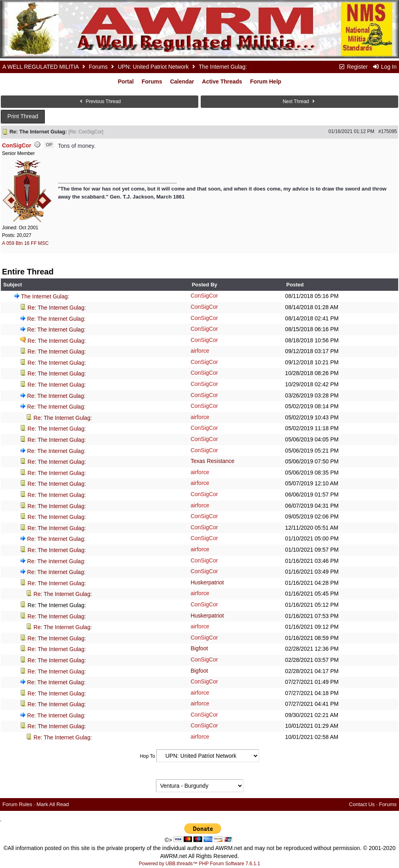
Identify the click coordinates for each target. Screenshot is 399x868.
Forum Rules (17, 804)
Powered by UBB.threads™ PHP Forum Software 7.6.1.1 (199, 864)
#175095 (388, 131)
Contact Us (362, 804)
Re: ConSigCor (86, 132)
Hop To (148, 756)
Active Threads (222, 81)
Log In (385, 67)
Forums (98, 67)
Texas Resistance (213, 461)
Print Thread (23, 116)
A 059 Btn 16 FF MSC (25, 243)
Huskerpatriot (207, 582)
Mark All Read (53, 804)
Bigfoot (199, 648)
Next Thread (299, 101)
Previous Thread (100, 101)
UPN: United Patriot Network (153, 67)
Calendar (182, 81)
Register (353, 67)
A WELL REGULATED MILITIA (41, 67)
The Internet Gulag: (45, 296)
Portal (126, 81)
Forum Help (266, 81)
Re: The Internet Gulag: (57, 308)
